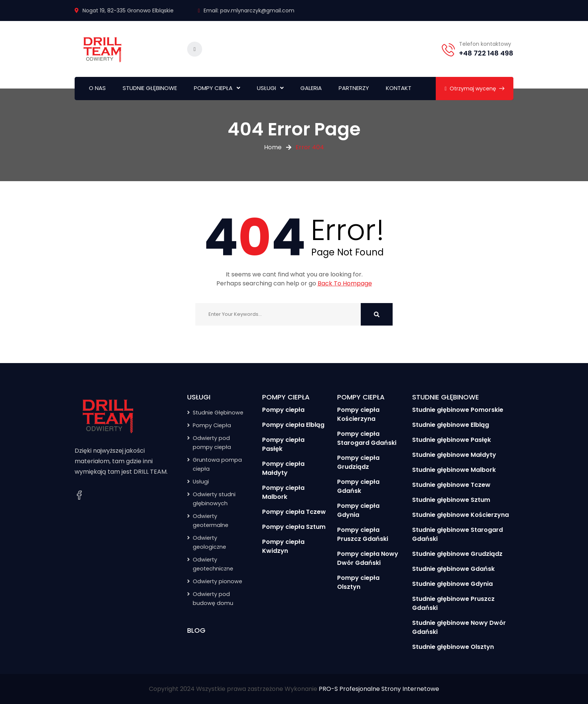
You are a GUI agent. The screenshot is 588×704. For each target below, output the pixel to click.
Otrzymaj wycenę (475, 89)
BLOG (196, 630)
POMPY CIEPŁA (213, 88)
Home (273, 147)
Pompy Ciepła (212, 425)
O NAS (97, 88)
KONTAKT (399, 88)
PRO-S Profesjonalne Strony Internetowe (379, 689)
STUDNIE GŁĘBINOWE (150, 88)
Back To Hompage (345, 283)
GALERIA (311, 88)
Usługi (201, 482)
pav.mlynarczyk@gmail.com (257, 11)
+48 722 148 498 (486, 53)
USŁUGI (266, 88)
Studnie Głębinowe (218, 413)
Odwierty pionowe (217, 581)
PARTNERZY (354, 88)
